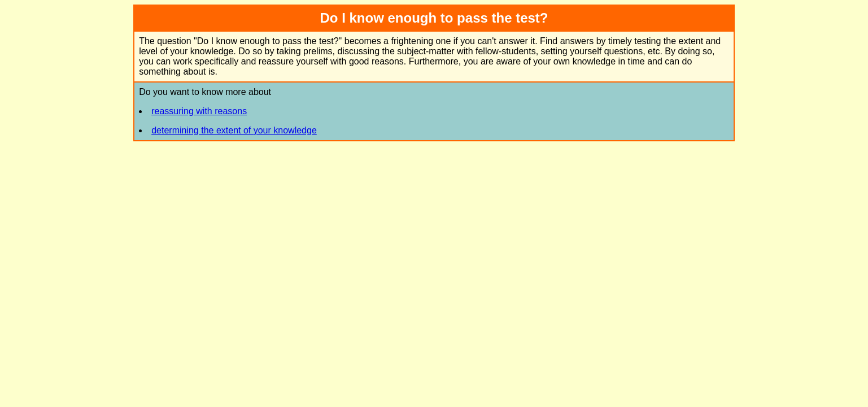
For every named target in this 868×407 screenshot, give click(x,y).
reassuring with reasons (199, 111)
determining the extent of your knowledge (234, 130)
